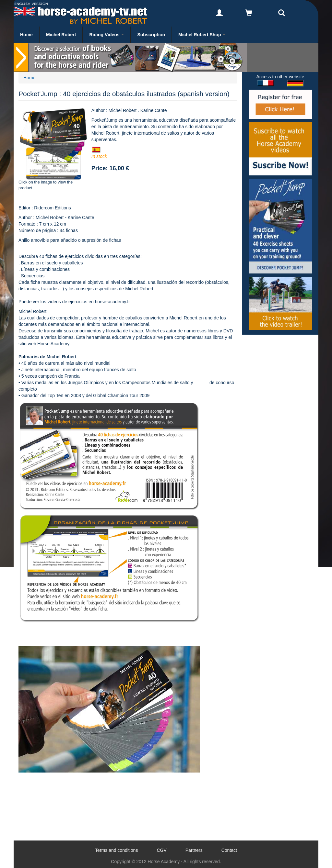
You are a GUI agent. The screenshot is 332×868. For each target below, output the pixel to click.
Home (26, 35)
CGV (161, 850)
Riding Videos (107, 35)
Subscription (151, 35)
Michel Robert (61, 35)
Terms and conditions (116, 850)
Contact (229, 850)
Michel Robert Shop (202, 35)
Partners (194, 850)
